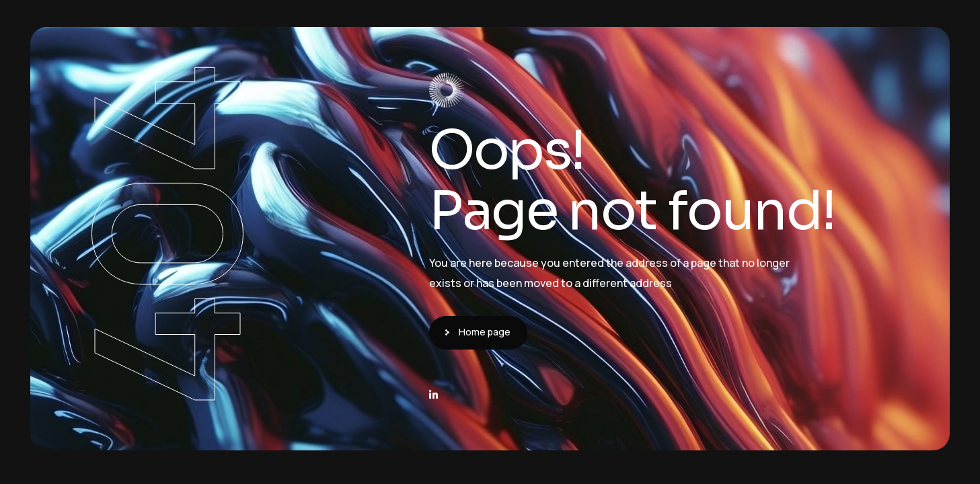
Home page (485, 332)
